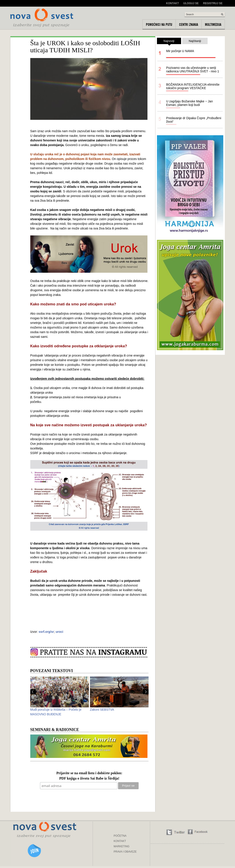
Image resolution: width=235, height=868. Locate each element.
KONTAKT (120, 841)
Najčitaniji (195, 41)
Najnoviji (169, 42)
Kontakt (172, 3)
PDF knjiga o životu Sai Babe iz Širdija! (89, 779)
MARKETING (121, 846)
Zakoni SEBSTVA (102, 710)
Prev (33, 692)
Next (146, 692)
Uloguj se (191, 3)
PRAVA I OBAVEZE (125, 852)
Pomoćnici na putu (159, 24)
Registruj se (213, 3)
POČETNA (120, 836)
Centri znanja (189, 24)
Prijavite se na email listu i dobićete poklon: (89, 773)
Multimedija (213, 24)
